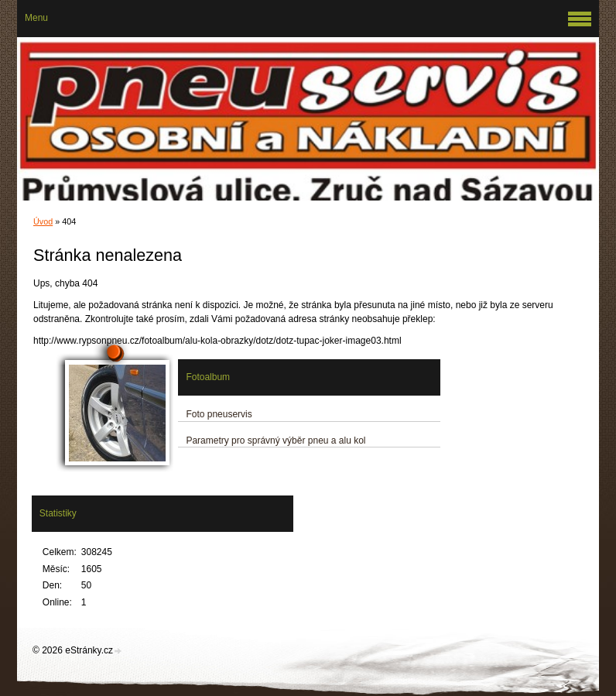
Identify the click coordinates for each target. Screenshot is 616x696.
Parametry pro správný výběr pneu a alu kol (275, 441)
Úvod (43, 221)
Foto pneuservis (219, 414)
